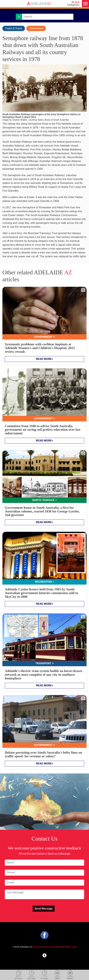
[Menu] (85, 4)
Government (36, 28)
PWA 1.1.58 (70, 947)
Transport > (44, 663)
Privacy (38, 947)
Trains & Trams (14, 28)
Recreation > (44, 582)
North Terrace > (44, 500)
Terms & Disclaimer (53, 947)
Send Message (44, 909)
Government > (44, 337)
